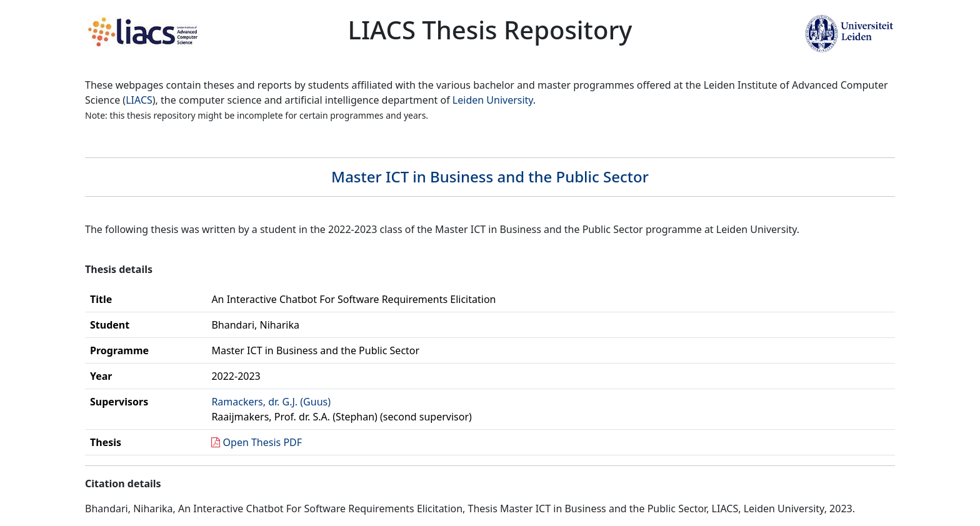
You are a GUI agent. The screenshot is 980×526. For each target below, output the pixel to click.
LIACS (139, 100)
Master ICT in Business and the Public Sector (490, 176)
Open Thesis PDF (263, 442)
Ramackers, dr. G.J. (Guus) (271, 402)
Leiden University (493, 100)
